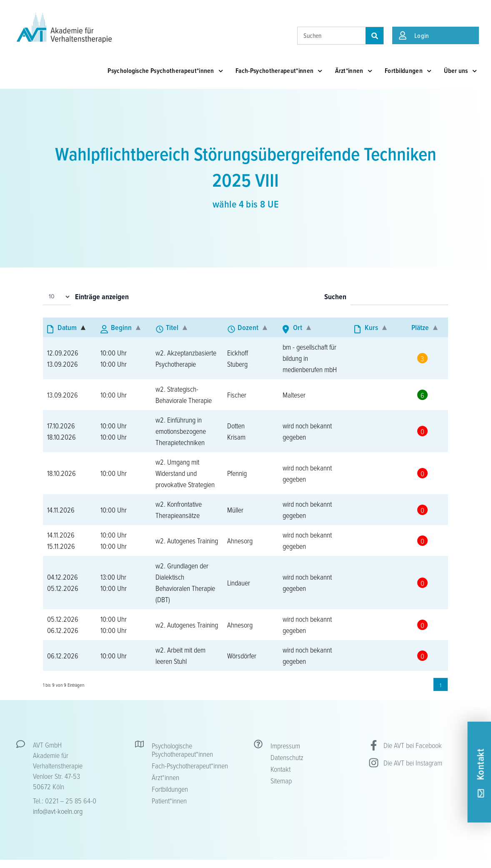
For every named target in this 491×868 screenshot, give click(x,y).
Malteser (294, 395)
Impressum (285, 745)
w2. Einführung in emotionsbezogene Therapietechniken (181, 431)
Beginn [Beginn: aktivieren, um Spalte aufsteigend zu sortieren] (121, 327)
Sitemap (281, 780)
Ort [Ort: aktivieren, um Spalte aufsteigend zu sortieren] (298, 327)
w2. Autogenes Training (187, 540)
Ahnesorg (240, 540)
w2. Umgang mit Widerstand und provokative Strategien (185, 473)
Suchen (335, 297)
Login (422, 35)
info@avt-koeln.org (58, 811)
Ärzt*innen (354, 71)
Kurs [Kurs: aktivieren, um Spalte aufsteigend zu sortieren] (371, 327)
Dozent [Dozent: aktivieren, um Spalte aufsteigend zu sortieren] (248, 327)
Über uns (460, 71)
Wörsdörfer (242, 655)
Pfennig (237, 473)
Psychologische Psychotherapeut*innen (165, 71)
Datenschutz (287, 757)
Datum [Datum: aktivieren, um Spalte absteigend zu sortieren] (67, 327)
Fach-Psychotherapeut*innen (279, 71)
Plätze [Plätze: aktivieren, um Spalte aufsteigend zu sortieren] (420, 327)
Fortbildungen (408, 71)
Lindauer (239, 583)
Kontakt (281, 769)
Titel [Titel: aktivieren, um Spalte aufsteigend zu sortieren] (172, 327)
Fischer (237, 395)
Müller (235, 510)
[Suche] (375, 36)
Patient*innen (169, 800)
